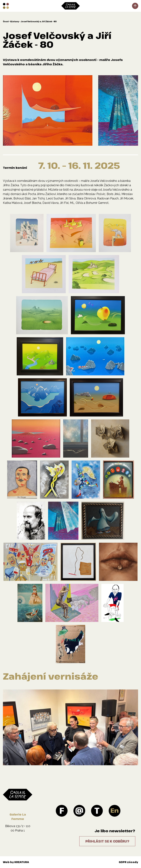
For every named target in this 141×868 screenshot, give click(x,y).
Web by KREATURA (16, 862)
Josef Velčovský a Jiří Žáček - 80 (39, 21)
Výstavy (15, 21)
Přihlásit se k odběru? (107, 841)
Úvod (6, 21)
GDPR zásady (128, 862)
